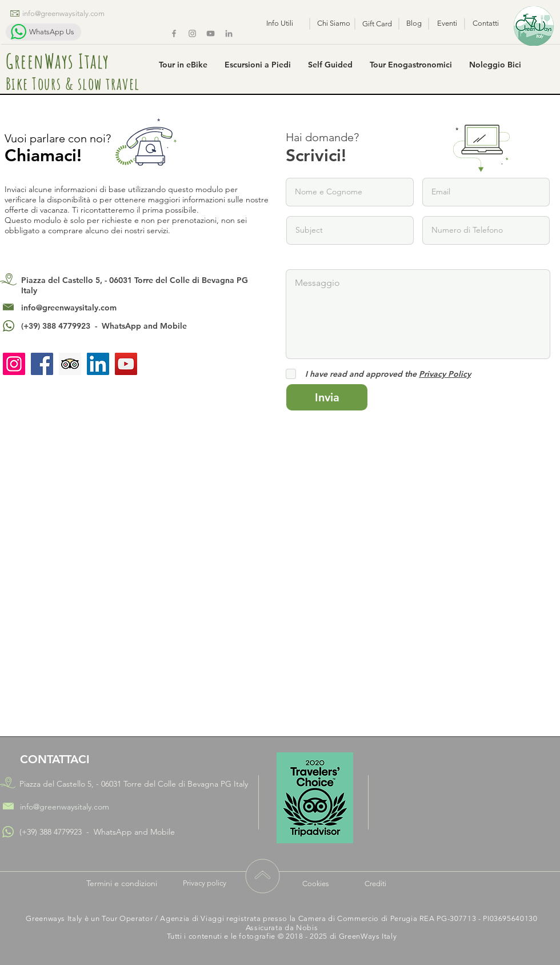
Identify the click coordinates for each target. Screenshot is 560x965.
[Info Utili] (279, 23)
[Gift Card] (377, 24)
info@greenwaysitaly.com (69, 308)
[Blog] (414, 23)
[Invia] (327, 397)
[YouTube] (126, 364)
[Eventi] (447, 23)
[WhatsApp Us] (43, 32)
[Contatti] (485, 23)
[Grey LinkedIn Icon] (229, 33)
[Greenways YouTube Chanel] (211, 33)
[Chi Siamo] (334, 23)
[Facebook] (174, 33)
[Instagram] (192, 33)
